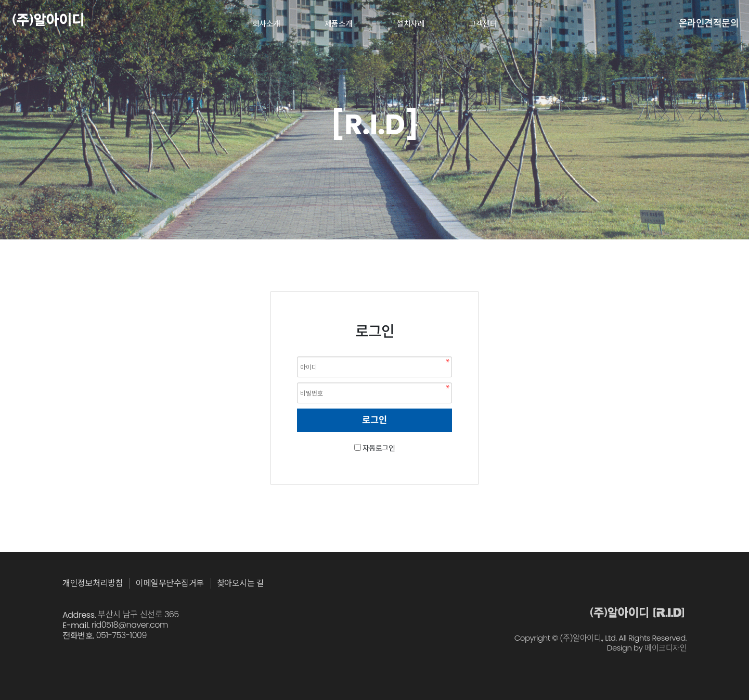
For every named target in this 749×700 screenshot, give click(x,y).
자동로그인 (379, 448)
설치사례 (410, 24)
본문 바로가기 (0, 0)
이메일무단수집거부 (170, 583)
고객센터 (483, 24)
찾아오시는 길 (241, 583)
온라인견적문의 (709, 23)
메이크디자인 (666, 648)
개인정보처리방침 (93, 583)
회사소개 (266, 24)
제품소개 (339, 24)
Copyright (532, 638)
